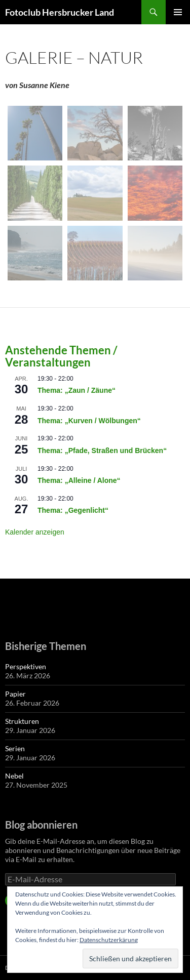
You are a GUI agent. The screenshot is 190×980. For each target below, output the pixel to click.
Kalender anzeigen (35, 532)
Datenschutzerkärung (109, 940)
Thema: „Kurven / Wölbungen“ (89, 421)
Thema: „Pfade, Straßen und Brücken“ (102, 451)
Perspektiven (26, 666)
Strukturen (22, 721)
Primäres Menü (178, 12)
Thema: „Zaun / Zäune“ (77, 390)
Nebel (14, 776)
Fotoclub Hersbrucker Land (60, 12)
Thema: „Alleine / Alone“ (79, 480)
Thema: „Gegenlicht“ (73, 510)
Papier (15, 694)
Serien (15, 748)
